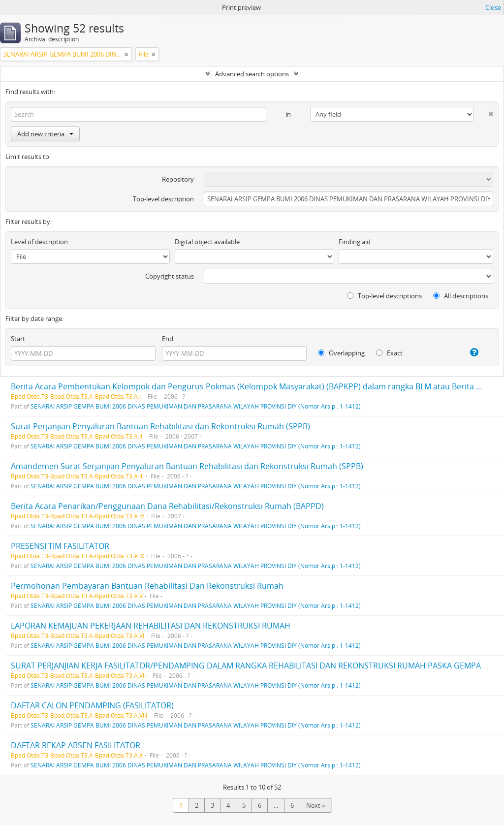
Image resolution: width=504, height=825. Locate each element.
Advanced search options (252, 74)
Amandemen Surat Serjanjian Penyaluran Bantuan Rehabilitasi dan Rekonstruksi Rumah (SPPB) (187, 466)
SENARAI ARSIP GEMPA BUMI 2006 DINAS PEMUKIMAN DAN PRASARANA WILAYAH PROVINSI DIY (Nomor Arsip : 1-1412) (196, 406)
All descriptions (461, 296)
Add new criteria (45, 134)
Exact (389, 353)
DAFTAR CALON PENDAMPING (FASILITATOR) (92, 705)
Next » (315, 805)
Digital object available (207, 242)
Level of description (39, 242)
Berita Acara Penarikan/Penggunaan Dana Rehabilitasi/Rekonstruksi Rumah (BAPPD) (167, 506)
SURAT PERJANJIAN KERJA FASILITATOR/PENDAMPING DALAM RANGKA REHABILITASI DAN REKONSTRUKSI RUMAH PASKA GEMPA (246, 666)
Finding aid (355, 242)
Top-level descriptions (384, 296)
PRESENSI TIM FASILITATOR (60, 546)
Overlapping (341, 353)
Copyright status (170, 276)
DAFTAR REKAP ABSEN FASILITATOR (76, 745)
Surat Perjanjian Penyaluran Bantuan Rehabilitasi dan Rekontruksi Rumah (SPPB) (160, 426)
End (168, 339)
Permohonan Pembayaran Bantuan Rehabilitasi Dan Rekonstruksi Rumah (147, 586)
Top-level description (163, 199)
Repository (178, 179)
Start (18, 339)
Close (493, 7)
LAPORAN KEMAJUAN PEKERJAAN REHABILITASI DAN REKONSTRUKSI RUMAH (151, 626)
